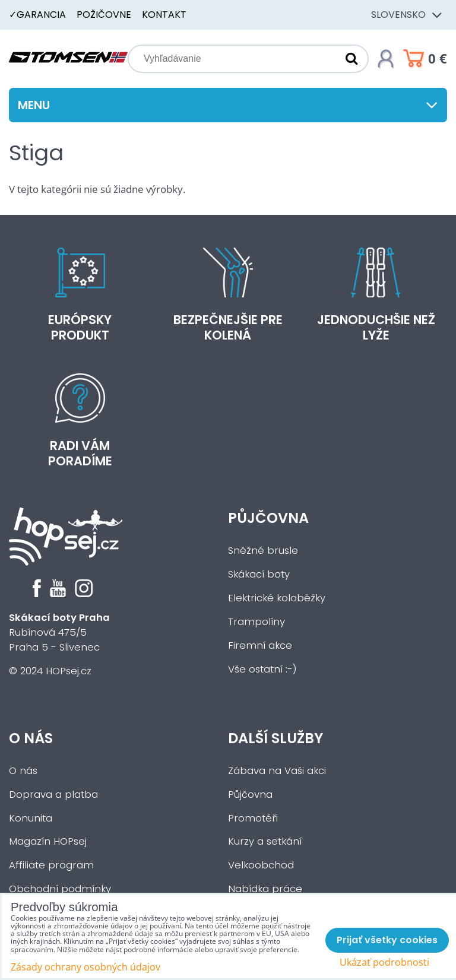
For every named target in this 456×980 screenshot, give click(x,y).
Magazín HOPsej (48, 841)
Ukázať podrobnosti (384, 962)
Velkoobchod (261, 865)
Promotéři (253, 818)
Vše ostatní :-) (262, 669)
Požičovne (104, 15)
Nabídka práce (265, 889)
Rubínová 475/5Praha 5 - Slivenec (59, 632)
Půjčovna (268, 518)
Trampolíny (256, 622)
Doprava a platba (53, 795)
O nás (31, 738)
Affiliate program (51, 865)
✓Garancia (37, 15)
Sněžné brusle (263, 551)
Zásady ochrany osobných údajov (85, 967)
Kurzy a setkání (265, 841)
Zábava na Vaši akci (277, 771)
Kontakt (164, 15)
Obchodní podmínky (60, 889)
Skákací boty (259, 574)
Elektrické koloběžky (277, 598)
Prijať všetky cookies (387, 940)
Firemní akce (260, 646)
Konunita (31, 818)
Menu (228, 105)
